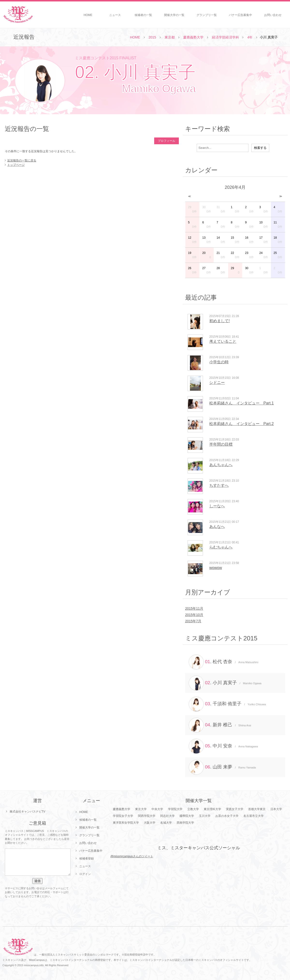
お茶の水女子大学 (227, 816)
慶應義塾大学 (193, 37)
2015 (152, 37)
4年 (250, 37)
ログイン (85, 874)
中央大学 (157, 809)
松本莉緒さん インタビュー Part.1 (242, 403)
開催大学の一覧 (174, 15)
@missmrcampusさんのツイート (132, 856)
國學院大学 (187, 816)
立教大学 (193, 809)
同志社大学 (167, 816)
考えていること (223, 341)
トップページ (16, 165)
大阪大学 (150, 823)
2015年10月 (194, 615)
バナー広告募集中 (240, 15)
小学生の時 (219, 362)
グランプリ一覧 (207, 15)
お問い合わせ (273, 15)
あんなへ (217, 527)
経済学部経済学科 (225, 37)
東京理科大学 (212, 809)
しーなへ (217, 506)
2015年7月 (193, 621)
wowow (216, 568)
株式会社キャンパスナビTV (27, 812)
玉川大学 (205, 816)
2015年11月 (194, 608)
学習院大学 (175, 809)
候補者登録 (87, 858)
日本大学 (276, 809)
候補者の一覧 (143, 15)
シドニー (217, 383)
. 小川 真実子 (225, 683)
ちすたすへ (219, 485)
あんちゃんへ (221, 465)
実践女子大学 (235, 809)
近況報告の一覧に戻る (22, 160)
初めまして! (219, 321)
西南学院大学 (185, 823)
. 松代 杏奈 (224, 662)
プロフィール (167, 141)
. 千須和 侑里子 (227, 704)
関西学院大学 (147, 816)
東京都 (170, 37)
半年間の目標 (221, 444)
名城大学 (166, 823)
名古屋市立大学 (254, 816)
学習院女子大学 (123, 816)
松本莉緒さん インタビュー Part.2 (242, 424)
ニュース (115, 15)
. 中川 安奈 (223, 746)
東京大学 (141, 809)
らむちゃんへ (221, 547)
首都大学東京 (257, 809)
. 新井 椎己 (220, 725)
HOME (88, 15)
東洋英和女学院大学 (126, 823)
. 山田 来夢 (222, 767)
